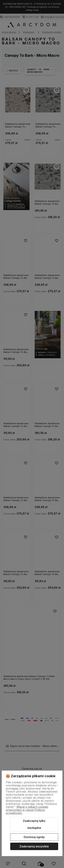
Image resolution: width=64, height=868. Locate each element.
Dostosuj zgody (34, 837)
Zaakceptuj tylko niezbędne (34, 824)
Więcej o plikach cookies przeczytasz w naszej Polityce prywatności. (27, 810)
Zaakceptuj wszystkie (34, 846)
